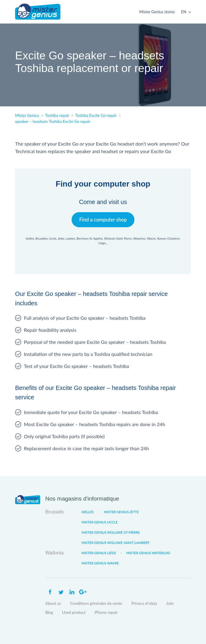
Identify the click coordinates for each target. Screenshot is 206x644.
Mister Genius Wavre (100, 563)
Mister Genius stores (157, 12)
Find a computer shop (103, 220)
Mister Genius (38, 12)
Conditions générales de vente (96, 603)
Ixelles (88, 512)
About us (53, 603)
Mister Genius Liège (99, 553)
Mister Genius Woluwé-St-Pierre (111, 532)
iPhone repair (106, 612)
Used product (74, 612)
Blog (49, 612)
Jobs (170, 603)
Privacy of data (144, 603)
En (184, 12)
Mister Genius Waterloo (148, 553)
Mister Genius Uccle (100, 522)
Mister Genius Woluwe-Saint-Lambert (116, 543)
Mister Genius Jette (121, 512)
